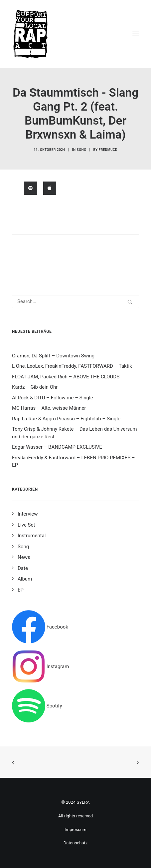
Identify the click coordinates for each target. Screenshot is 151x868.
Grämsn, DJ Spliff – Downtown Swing (53, 356)
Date (23, 568)
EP (21, 590)
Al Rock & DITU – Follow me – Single (53, 398)
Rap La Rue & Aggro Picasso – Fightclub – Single (66, 419)
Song (82, 150)
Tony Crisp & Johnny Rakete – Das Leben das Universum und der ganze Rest (75, 433)
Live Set (26, 525)
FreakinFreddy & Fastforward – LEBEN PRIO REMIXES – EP (74, 461)
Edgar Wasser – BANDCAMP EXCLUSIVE (57, 447)
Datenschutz (75, 843)
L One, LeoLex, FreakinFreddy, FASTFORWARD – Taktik (72, 366)
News (24, 557)
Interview (28, 514)
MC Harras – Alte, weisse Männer (49, 408)
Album (25, 579)
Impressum (75, 830)
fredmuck (108, 150)
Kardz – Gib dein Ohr (35, 387)
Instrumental (32, 536)
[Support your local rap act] (75, 34)
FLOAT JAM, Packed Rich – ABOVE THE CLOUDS (66, 377)
